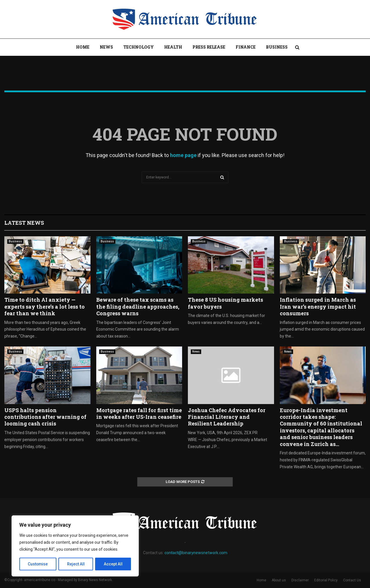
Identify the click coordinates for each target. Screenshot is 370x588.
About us (279, 580)
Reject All (76, 564)
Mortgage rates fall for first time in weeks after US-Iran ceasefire (139, 413)
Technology (139, 47)
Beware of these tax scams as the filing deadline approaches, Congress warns (138, 306)
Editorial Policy (326, 580)
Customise (38, 564)
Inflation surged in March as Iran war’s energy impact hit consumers (318, 306)
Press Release (209, 47)
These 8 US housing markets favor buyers (225, 303)
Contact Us (352, 580)
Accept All (113, 564)
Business (277, 47)
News (106, 47)
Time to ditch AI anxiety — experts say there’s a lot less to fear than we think (45, 306)
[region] (75, 546)
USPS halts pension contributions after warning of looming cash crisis (45, 417)
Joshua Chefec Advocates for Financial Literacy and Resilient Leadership (227, 417)
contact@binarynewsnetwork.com (196, 553)
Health (173, 47)
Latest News (24, 223)
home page (183, 155)
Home (83, 47)
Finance (246, 47)
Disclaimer (300, 580)
